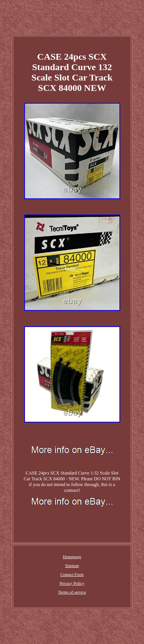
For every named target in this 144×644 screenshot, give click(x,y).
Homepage (72, 557)
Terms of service (72, 592)
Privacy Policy (72, 583)
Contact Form (72, 574)
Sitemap (72, 565)
